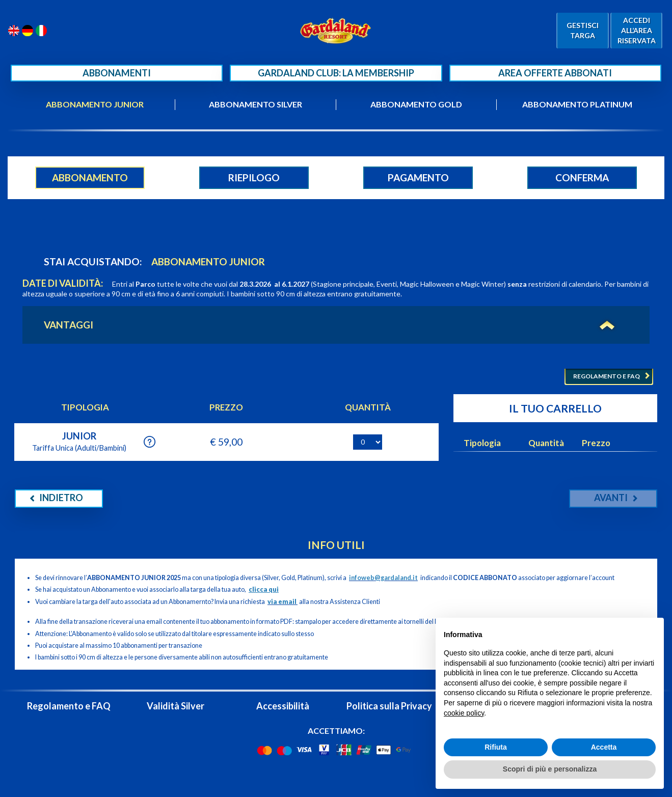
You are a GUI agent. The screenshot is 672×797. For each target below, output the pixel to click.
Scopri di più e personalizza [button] (550, 769)
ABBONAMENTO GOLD (416, 104)
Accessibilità (283, 706)
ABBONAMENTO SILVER (256, 104)
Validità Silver (176, 706)
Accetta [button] (604, 747)
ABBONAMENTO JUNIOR (95, 104)
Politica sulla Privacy (389, 706)
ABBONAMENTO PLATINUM (577, 104)
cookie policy (464, 713)
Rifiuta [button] (496, 747)
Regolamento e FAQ (69, 706)
